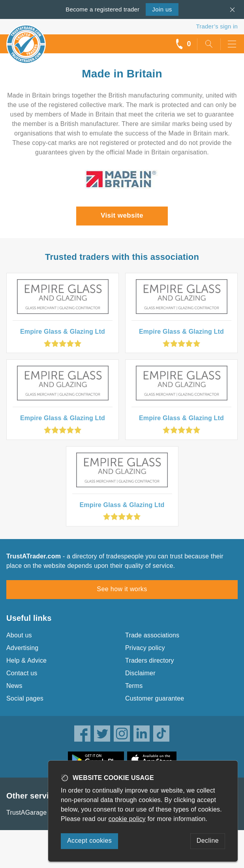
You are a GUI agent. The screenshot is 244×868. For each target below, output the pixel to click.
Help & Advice (26, 660)
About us (19, 635)
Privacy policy (145, 648)
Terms (134, 686)
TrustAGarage (26, 813)
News (14, 686)
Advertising (22, 648)
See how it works (122, 589)
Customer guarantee (155, 698)
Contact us (22, 673)
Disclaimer (140, 673)
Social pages (25, 698)
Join (162, 9)
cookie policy (127, 819)
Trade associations (152, 635)
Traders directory (150, 660)
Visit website (122, 215)
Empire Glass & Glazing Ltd (63, 332)
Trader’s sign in (217, 26)
